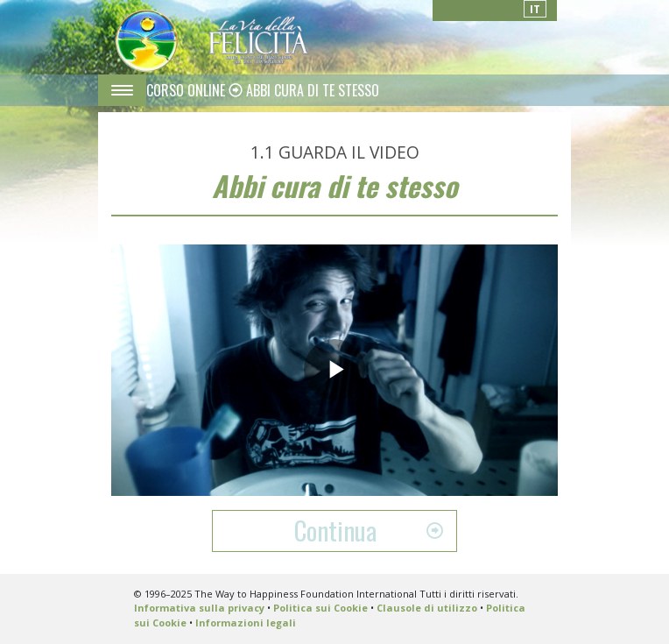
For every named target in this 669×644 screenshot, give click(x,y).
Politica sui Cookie (320, 608)
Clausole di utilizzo (427, 608)
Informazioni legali (246, 623)
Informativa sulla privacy (199, 608)
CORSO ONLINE (187, 90)
